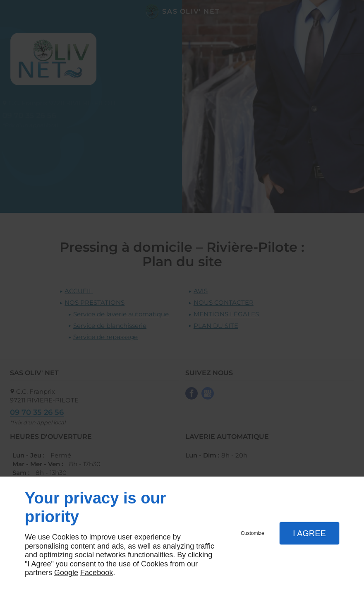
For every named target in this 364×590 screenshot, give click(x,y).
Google (66, 573)
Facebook (97, 573)
